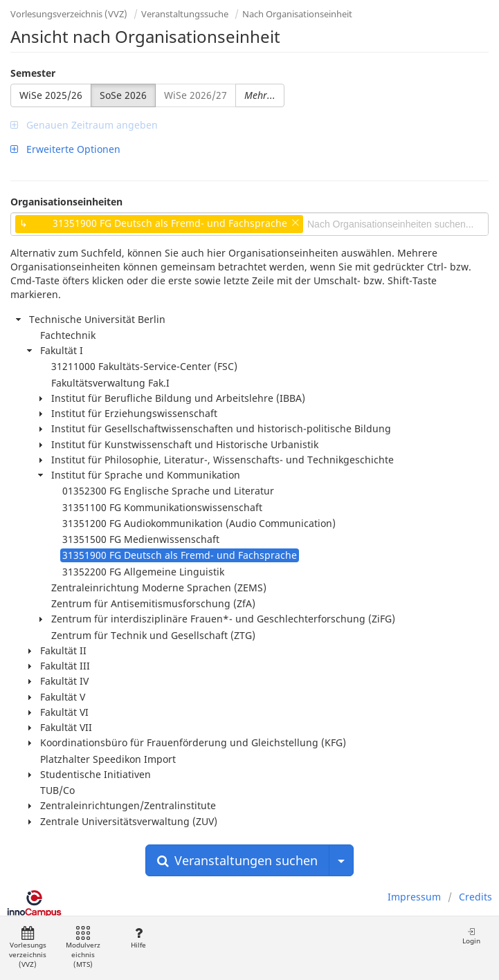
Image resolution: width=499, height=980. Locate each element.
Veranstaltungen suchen (237, 860)
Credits (475, 897)
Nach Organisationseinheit (297, 14)
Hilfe (138, 938)
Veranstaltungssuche (185, 14)
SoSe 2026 (123, 95)
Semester (33, 73)
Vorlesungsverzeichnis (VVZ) (69, 14)
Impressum (414, 897)
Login (471, 936)
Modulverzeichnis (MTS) (83, 948)
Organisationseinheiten (66, 202)
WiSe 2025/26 (51, 95)
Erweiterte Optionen (65, 149)
